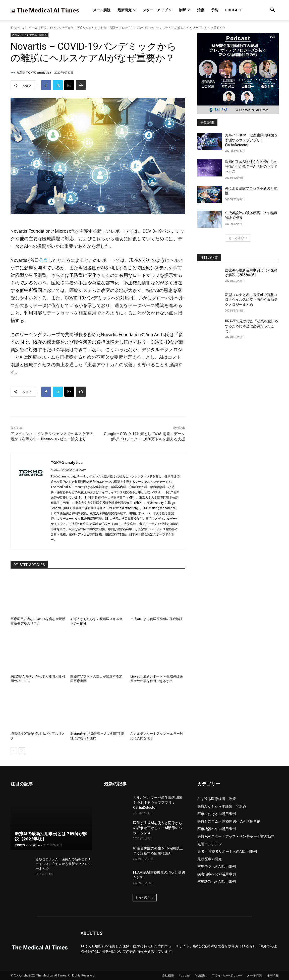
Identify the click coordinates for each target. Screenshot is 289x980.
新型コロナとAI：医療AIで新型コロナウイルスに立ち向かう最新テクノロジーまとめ (251, 300)
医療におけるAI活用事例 (57, 28)
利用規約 (201, 975)
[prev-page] (14, 751)
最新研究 (127, 10)
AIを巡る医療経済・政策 (217, 799)
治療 (201, 10)
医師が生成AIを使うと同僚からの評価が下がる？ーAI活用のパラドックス (251, 167)
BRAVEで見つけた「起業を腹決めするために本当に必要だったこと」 (251, 326)
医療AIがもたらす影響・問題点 (98, 28)
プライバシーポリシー (227, 975)
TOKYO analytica (39, 72)
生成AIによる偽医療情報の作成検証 (156, 619)
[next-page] (22, 751)
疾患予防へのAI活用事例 (217, 866)
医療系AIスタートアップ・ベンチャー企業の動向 (236, 836)
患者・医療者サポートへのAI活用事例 (227, 851)
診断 (184, 10)
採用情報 (273, 975)
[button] (273, 10)
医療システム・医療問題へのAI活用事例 (229, 821)
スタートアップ (157, 10)
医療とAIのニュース (24, 28)
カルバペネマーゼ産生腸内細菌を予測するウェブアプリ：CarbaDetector (251, 140)
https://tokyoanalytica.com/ (68, 470)
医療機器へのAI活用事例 (217, 829)
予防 (215, 10)
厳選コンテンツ (210, 844)
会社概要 (168, 975)
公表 (43, 260)
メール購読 (102, 10)
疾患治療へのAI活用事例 (217, 874)
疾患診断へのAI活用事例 (217, 881)
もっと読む (238, 238)
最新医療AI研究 (210, 859)
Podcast (234, 10)
